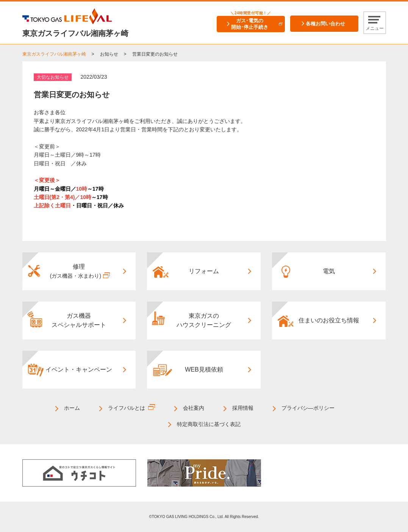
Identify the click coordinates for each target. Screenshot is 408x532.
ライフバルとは (127, 408)
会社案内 (194, 408)
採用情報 (243, 408)
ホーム (72, 408)
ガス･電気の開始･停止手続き (250, 24)
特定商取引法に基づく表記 (209, 424)
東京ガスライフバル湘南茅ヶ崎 (54, 54)
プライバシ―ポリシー (308, 408)
